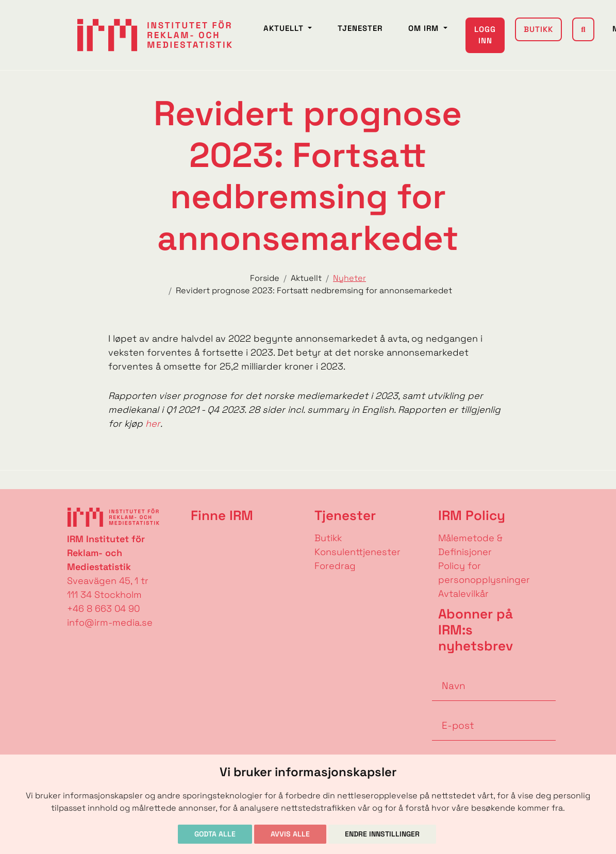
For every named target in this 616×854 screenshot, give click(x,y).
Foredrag (335, 566)
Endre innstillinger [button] (382, 834)
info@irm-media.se (110, 622)
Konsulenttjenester (357, 552)
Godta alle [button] (215, 834)
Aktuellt (285, 28)
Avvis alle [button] (290, 834)
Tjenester (360, 28)
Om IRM (425, 28)
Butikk (538, 29)
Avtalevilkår (463, 593)
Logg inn (485, 35)
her (153, 423)
